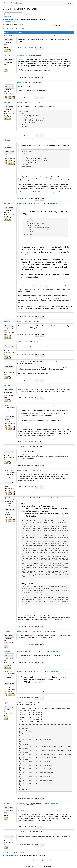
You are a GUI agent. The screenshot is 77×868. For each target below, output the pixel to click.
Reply (37, 48)
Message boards (8, 20)
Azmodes (7, 803)
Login (70, 3)
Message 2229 (20, 651)
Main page (29, 861)
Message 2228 (20, 631)
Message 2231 (20, 703)
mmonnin (7, 103)
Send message (9, 39)
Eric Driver (10, 140)
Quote (42, 48)
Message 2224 (20, 405)
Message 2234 (20, 832)
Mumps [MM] (8, 832)
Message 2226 (20, 470)
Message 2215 (20, 55)
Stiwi (6, 82)
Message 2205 (54, 498)
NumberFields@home (13, 3)
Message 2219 (20, 203)
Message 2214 (20, 35)
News (17, 20)
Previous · (6, 28)
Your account (37, 861)
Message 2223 (20, 385)
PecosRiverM (8, 35)
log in (21, 25)
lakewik (8, 631)
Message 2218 (20, 140)
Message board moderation (9, 22)
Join (64, 3)
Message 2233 (20, 803)
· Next (22, 28)
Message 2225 (20, 447)
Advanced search (8, 16)
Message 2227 (20, 498)
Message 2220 (20, 322)
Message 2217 (20, 102)
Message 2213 (54, 35)
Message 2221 (20, 342)
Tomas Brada (8, 55)
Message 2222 (20, 362)
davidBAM (7, 322)
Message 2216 (20, 82)
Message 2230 (20, 671)
